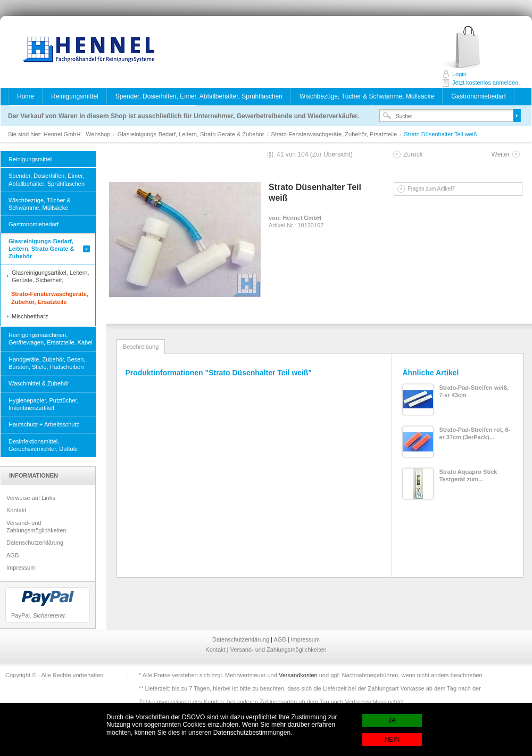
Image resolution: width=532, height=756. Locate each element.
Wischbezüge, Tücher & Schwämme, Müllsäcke (367, 96)
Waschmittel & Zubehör (39, 383)
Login (459, 74)
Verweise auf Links (31, 498)
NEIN (392, 739)
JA (392, 720)
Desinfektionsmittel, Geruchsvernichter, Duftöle (43, 445)
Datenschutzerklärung (35, 543)
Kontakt (16, 510)
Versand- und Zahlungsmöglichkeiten (36, 527)
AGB (13, 555)
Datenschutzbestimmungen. (253, 733)
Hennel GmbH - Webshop (85, 51)
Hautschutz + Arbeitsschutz (44, 424)
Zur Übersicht (331, 154)
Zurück (413, 154)
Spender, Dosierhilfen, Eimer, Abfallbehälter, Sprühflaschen (199, 96)
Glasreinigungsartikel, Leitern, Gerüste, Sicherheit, (51, 276)
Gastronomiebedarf (479, 96)
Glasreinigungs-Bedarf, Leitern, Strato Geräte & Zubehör (192, 134)
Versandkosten (298, 675)
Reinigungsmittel (75, 96)
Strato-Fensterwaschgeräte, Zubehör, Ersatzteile (335, 134)
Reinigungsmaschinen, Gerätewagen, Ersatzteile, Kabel (51, 339)
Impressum (21, 568)
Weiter (501, 154)
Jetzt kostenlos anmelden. (473, 48)
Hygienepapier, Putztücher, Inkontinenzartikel (43, 404)
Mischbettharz (30, 316)
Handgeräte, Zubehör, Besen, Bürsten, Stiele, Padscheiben (47, 363)
